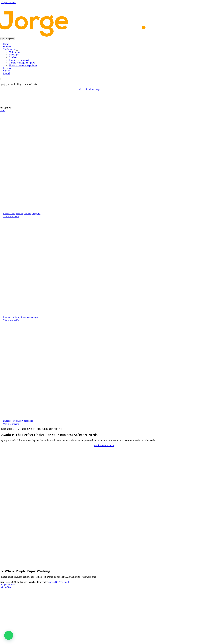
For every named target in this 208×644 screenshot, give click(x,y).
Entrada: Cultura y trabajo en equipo (20, 317)
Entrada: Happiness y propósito (18, 421)
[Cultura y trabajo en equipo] (51, 314)
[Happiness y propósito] (51, 418)
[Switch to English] (93, 73)
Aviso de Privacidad (59, 582)
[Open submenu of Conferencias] (17, 50)
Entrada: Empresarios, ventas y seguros (22, 213)
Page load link (8, 585)
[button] (9, 635)
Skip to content (8, 2)
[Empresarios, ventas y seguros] (51, 210)
